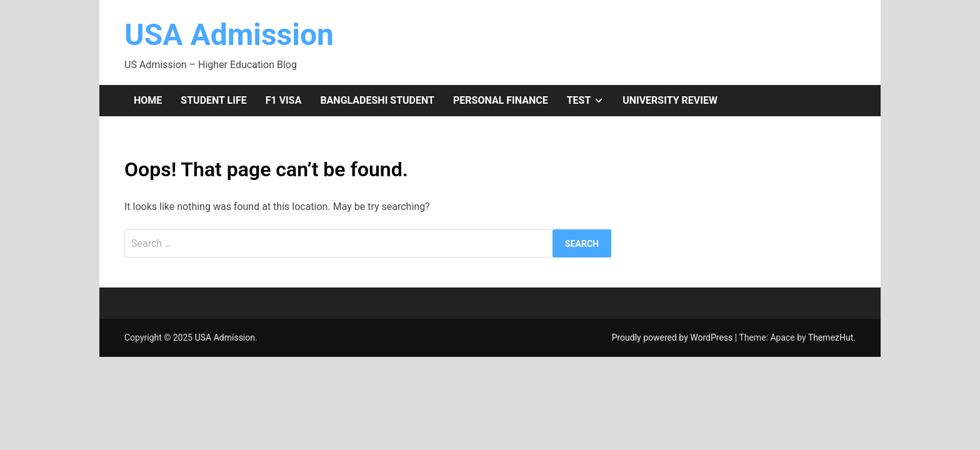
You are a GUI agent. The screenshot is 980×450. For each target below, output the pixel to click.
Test (590, 101)
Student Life (213, 100)
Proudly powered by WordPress (673, 337)
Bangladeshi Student (377, 100)
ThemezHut (831, 337)
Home (148, 100)
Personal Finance (501, 100)
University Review (670, 100)
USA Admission (229, 35)
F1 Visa (284, 100)
